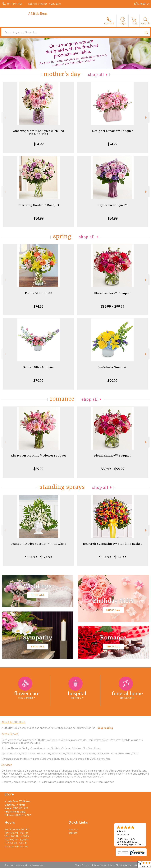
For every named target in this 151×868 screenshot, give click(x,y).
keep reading (105, 728)
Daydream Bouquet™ (113, 205)
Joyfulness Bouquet (113, 367)
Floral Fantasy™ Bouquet (113, 293)
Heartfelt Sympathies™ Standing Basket (113, 544)
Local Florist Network (120, 865)
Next (146, 118)
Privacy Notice (99, 865)
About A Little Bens (13, 722)
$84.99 (39, 144)
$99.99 (113, 381)
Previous (5, 118)
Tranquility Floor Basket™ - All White (39, 544)
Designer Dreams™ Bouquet (113, 131)
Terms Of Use (82, 865)
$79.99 (38, 381)
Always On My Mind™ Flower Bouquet (39, 456)
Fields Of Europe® (39, 293)
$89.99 (38, 469)
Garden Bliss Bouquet (38, 367)
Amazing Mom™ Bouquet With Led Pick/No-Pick (39, 132)
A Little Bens (38, 14)
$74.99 (113, 144)
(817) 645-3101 (15, 4)
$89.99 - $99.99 (113, 306)
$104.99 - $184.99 (113, 557)
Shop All (96, 75)
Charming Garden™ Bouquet (39, 205)
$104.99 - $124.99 (39, 557)
